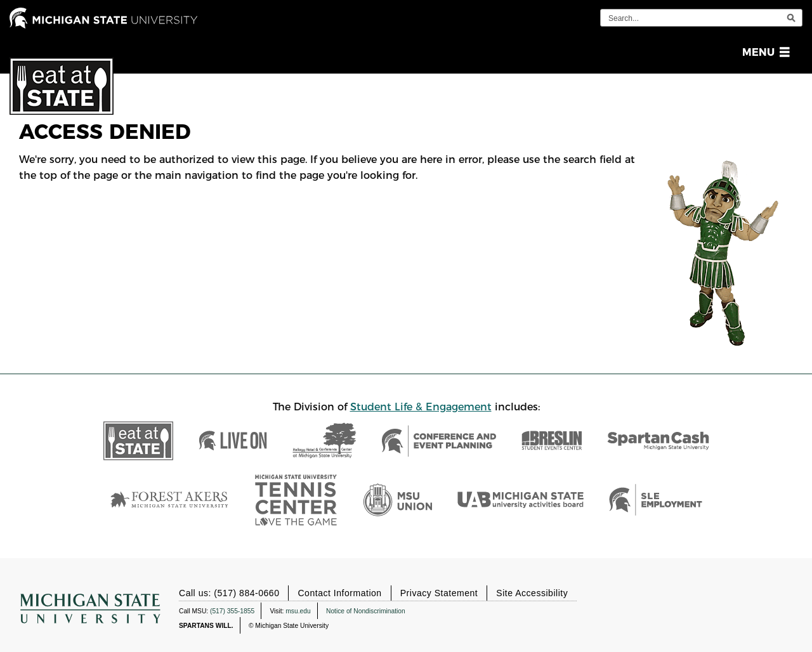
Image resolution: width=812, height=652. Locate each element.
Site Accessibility (532, 593)
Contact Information (339, 593)
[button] (763, 52)
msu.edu (298, 610)
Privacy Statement (439, 593)
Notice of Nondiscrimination (366, 610)
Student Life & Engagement (421, 407)
